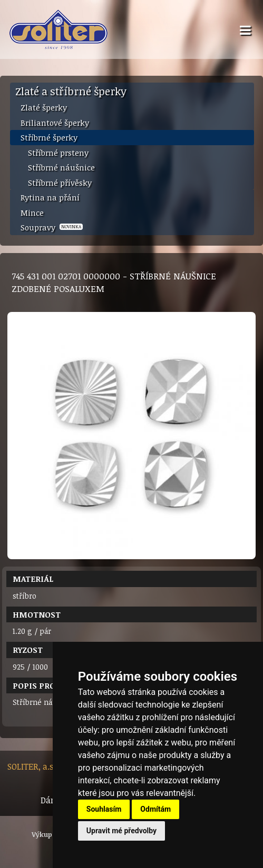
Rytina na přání (50, 197)
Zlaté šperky (44, 107)
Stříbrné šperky (49, 137)
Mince (32, 213)
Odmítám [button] (155, 809)
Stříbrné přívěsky (60, 183)
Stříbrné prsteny (58, 153)
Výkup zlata (52, 834)
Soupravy (52, 227)
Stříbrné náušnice (61, 167)
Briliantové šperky (55, 123)
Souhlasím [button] (104, 809)
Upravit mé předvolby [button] (121, 831)
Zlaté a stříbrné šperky (71, 91)
